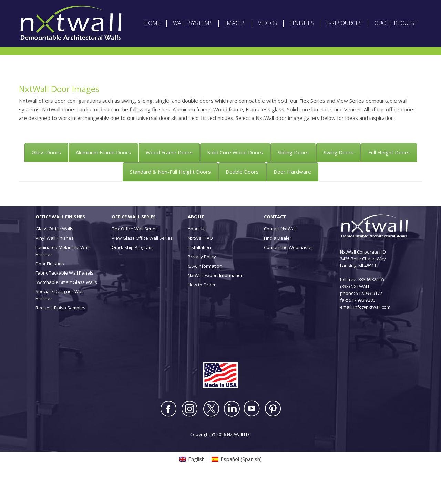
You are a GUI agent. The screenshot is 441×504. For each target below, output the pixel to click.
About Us (197, 256)
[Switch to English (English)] (40, 17)
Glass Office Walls (54, 256)
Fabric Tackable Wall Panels (64, 300)
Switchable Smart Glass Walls (66, 309)
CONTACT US (376, 7)
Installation (199, 275)
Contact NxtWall (280, 256)
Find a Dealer (278, 265)
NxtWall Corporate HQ (363, 279)
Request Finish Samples (60, 335)
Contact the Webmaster (289, 275)
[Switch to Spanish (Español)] (79, 17)
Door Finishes (50, 291)
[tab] (46, 180)
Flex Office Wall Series (135, 256)
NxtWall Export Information (216, 302)
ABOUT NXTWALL (237, 7)
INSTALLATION (345, 7)
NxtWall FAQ (200, 265)
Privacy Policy (202, 284)
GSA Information (205, 293)
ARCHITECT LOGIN (276, 7)
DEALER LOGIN (312, 7)
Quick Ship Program (132, 275)
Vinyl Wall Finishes (55, 265)
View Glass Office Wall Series (142, 265)
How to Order (202, 312)
